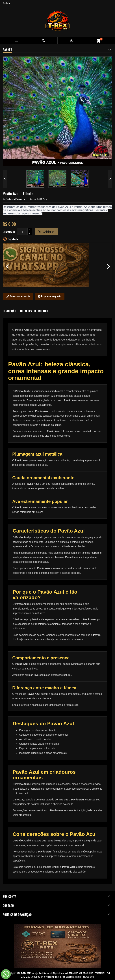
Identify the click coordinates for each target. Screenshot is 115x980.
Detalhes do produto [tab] (34, 311)
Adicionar (46, 232)
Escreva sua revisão (18, 296)
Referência (9, 199)
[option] (57, 265)
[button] (11, 265)
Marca (33, 199)
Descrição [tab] (9, 311)
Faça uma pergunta (50, 296)
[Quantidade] (22, 232)
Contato (6, 3)
